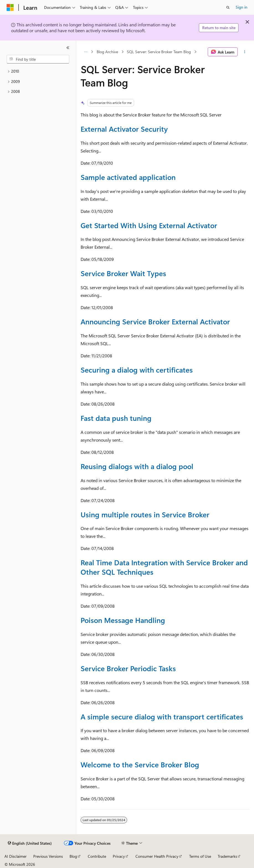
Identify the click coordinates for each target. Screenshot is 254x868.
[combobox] (38, 59)
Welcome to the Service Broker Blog (140, 764)
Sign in (242, 7)
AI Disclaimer (16, 856)
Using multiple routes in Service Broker (145, 514)
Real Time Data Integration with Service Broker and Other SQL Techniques (164, 567)
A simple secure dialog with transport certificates (162, 716)
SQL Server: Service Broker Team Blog (159, 52)
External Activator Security (124, 129)
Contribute (97, 856)
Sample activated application (128, 177)
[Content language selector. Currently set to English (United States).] (30, 843)
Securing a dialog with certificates (137, 370)
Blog (73, 856)
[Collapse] (68, 48)
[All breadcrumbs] (85, 52)
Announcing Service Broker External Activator (155, 321)
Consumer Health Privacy (157, 856)
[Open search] (228, 7)
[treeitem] (38, 71)
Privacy (119, 856)
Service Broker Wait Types (123, 273)
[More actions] (245, 52)
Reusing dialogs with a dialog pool (137, 466)
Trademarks (227, 856)
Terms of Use (200, 856)
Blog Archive (107, 52)
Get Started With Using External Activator (149, 225)
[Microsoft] (10, 7)
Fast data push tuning (116, 418)
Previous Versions (48, 856)
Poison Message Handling (123, 620)
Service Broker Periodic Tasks (128, 668)
